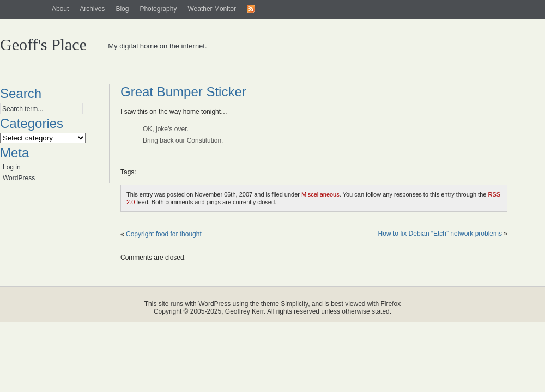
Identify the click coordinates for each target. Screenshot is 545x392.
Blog (122, 9)
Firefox (391, 304)
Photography (158, 9)
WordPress (19, 178)
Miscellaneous (320, 194)
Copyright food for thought (164, 234)
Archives (92, 9)
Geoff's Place (43, 44)
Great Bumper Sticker (183, 92)
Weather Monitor (211, 9)
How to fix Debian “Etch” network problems (440, 234)
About (60, 9)
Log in (12, 167)
